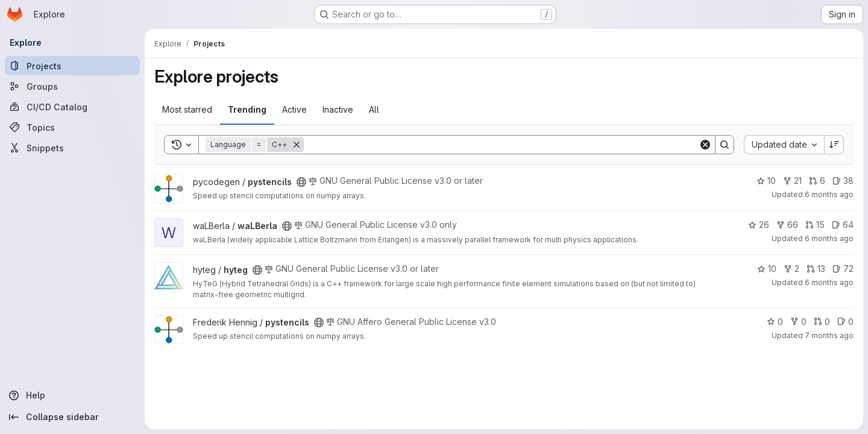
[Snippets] (72, 148)
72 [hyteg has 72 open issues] (843, 269)
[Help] (72, 395)
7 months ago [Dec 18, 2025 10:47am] (829, 335)
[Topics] (72, 127)
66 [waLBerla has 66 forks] (787, 225)
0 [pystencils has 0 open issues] (845, 322)
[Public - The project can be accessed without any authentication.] (301, 182)
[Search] (501, 145)
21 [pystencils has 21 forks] (792, 181)
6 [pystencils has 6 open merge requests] (817, 181)
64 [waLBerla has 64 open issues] (843, 225)
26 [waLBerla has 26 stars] (759, 225)
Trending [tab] (247, 109)
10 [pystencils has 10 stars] (766, 181)
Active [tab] (294, 109)
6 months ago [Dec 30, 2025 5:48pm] (829, 194)
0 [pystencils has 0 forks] (798, 322)
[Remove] (297, 145)
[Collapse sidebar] (72, 417)
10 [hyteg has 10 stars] (767, 269)
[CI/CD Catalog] (72, 107)
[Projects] (72, 66)
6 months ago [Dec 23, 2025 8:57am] (829, 282)
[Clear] (705, 145)
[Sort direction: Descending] (834, 145)
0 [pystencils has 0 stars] (775, 322)
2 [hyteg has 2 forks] (791, 269)
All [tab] (374, 109)
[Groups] (72, 86)
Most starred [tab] (187, 109)
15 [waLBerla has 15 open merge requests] (815, 225)
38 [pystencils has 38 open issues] (843, 181)
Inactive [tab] (338, 109)
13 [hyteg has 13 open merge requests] (816, 269)
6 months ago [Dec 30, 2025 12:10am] (829, 238)
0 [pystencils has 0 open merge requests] (822, 322)
